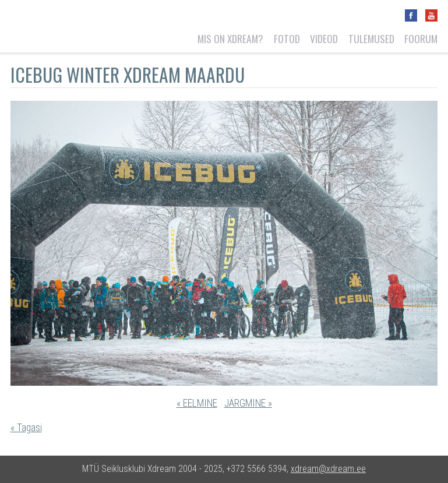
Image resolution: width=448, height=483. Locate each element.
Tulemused (371, 38)
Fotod (287, 38)
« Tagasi (26, 428)
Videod (324, 38)
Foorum (421, 38)
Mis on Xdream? (230, 38)
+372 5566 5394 (257, 469)
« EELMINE (197, 403)
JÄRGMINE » (248, 403)
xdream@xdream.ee (328, 469)
